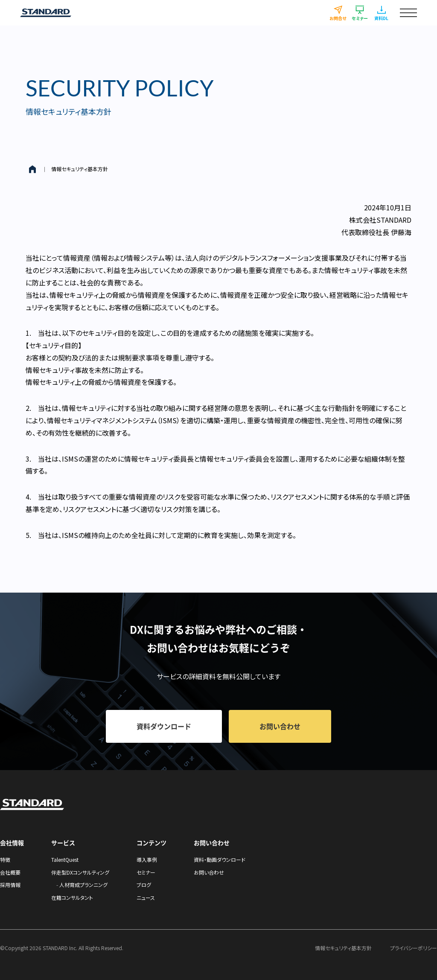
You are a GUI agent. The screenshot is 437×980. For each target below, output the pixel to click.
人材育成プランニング (83, 885)
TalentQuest (65, 859)
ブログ (144, 885)
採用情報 (10, 885)
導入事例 (147, 859)
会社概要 (10, 872)
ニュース (146, 897)
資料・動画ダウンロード (220, 859)
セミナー (146, 872)
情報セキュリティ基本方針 (80, 169)
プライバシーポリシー (414, 948)
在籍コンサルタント (72, 897)
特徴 (5, 859)
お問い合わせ (209, 872)
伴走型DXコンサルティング (80, 872)
